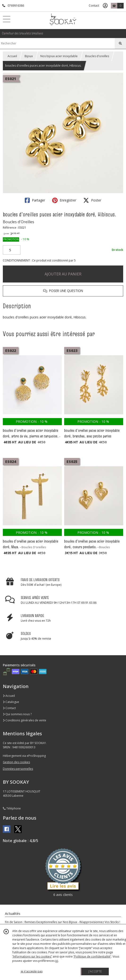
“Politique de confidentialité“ (92, 956)
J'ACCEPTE (95, 971)
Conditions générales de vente (25, 720)
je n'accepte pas (32, 971)
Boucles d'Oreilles (19, 222)
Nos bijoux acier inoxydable (59, 56)
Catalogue (11, 702)
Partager (35, 200)
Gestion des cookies (16, 762)
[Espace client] (105, 6)
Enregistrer (64, 200)
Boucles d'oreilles (97, 56)
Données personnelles (18, 769)
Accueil (12, 56)
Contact (94, 6)
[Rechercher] (120, 43)
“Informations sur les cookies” (32, 956)
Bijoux (29, 56)
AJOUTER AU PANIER (63, 274)
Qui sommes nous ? (17, 714)
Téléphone (12, 808)
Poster (92, 200)
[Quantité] (12, 250)
